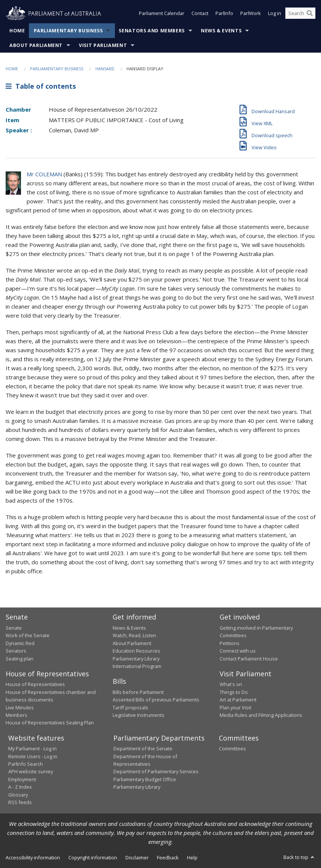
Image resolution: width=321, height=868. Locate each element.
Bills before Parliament (138, 692)
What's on (231, 684)
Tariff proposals (130, 707)
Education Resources (136, 651)
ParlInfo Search (26, 764)
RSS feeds (20, 802)
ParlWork (251, 14)
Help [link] (192, 857)
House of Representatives (35, 684)
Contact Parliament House (249, 659)
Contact (200, 14)
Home (17, 31)
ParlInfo (224, 14)
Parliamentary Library (136, 659)
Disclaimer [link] (137, 857)
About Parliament (36, 45)
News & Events (221, 31)
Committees (232, 748)
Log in (275, 14)
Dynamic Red (20, 643)
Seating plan (20, 659)
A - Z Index (20, 787)
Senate (14, 628)
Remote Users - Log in (33, 756)
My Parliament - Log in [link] (32, 748)
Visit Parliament (103, 45)
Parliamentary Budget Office (145, 779)
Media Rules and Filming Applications (261, 715)
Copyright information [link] (93, 857)
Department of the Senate (143, 748)
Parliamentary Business (68, 31)
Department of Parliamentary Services (156, 771)
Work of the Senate (28, 635)
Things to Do (234, 692)
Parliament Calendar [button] (162, 14)
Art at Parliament (238, 700)
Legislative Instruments (139, 715)
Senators (16, 651)
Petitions (230, 643)
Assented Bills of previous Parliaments (156, 700)
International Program (137, 666)
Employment (22, 779)
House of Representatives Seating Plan (50, 723)
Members (17, 715)
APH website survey (31, 771)
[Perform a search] (310, 14)
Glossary (18, 795)
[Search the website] (300, 14)
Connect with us (238, 651)
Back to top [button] (299, 857)
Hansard (105, 69)
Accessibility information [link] (33, 857)
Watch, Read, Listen (134, 635)
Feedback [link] (168, 857)
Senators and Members (152, 31)
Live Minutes (20, 707)
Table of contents (41, 86)
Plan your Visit (235, 707)
